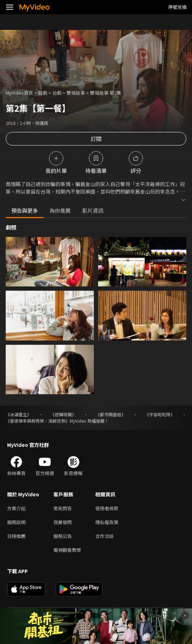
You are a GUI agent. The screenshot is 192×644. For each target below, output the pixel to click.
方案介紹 (16, 508)
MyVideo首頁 (19, 93)
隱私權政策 (107, 522)
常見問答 (63, 508)
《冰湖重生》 (18, 414)
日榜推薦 (16, 536)
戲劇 (43, 93)
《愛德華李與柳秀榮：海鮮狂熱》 (38, 421)
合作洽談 (105, 536)
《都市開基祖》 (111, 414)
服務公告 (63, 536)
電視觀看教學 (67, 550)
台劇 (57, 93)
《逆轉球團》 (63, 414)
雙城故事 (76, 93)
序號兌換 (177, 7)
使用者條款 (107, 508)
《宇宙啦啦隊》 (160, 414)
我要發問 (63, 522)
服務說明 (16, 522)
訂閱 (96, 139)
